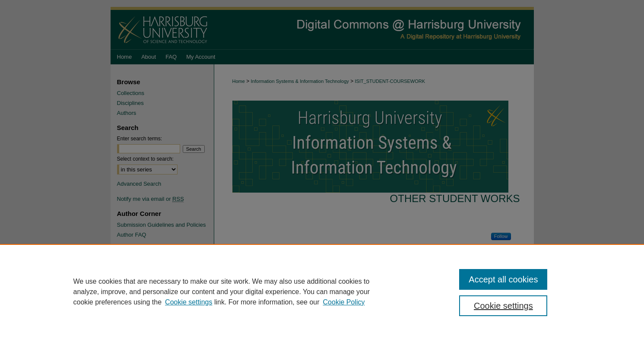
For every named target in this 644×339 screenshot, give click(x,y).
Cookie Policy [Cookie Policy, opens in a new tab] (344, 302)
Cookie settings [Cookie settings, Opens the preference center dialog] (503, 306)
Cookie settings (189, 302)
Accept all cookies (503, 279)
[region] (322, 291)
